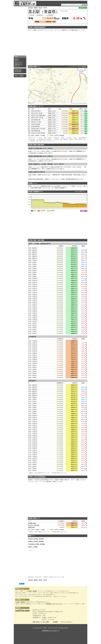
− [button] (30, 72)
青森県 (36, 8)
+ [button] (30, 70)
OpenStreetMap (79, 103)
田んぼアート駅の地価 (34, 525)
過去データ (17, 66)
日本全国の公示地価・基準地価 (37, 544)
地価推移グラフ (18, 64)
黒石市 (40, 8)
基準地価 (35, 591)
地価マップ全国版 (19, 76)
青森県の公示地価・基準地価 (36, 541)
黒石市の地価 (18, 72)
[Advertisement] (20, 30)
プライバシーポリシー (67, 622)
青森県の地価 (18, 70)
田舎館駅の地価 (32, 523)
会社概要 (55, 622)
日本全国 (30, 8)
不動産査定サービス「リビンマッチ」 (54, 604)
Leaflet (73, 103)
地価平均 (17, 59)
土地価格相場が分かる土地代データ (51, 631)
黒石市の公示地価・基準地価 (36, 539)
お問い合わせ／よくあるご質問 (41, 622)
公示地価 (30, 591)
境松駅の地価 (31, 527)
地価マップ (17, 61)
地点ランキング (18, 62)
